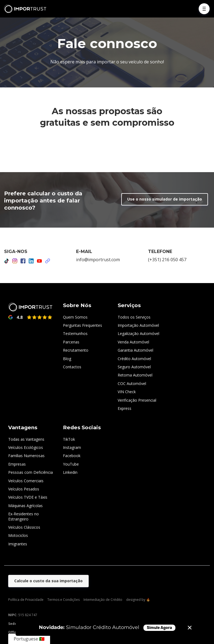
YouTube (71, 464)
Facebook (72, 456)
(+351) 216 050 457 (167, 260)
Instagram (72, 447)
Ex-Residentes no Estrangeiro (24, 516)
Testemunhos (75, 333)
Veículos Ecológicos (26, 447)
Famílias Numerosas (26, 456)
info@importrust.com (98, 260)
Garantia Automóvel (135, 350)
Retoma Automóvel (135, 375)
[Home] (27, 9)
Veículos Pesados (24, 489)
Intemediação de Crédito (103, 600)
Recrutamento (76, 350)
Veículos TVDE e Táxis (28, 497)
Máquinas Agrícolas (25, 506)
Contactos (72, 367)
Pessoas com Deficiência (31, 472)
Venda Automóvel (133, 342)
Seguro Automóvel (134, 367)
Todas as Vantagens (26, 439)
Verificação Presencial (137, 400)
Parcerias (71, 342)
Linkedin (70, 472)
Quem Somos (75, 317)
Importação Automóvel (138, 325)
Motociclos (18, 535)
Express (125, 408)
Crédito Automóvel (134, 359)
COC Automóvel (132, 383)
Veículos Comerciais (26, 481)
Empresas (17, 464)
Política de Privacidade (26, 600)
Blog (67, 359)
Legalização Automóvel (138, 333)
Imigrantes (18, 544)
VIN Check (127, 392)
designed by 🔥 (138, 600)
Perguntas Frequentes (83, 325)
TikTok (69, 439)
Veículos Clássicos (24, 527)
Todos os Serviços (134, 317)
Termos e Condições (63, 600)
